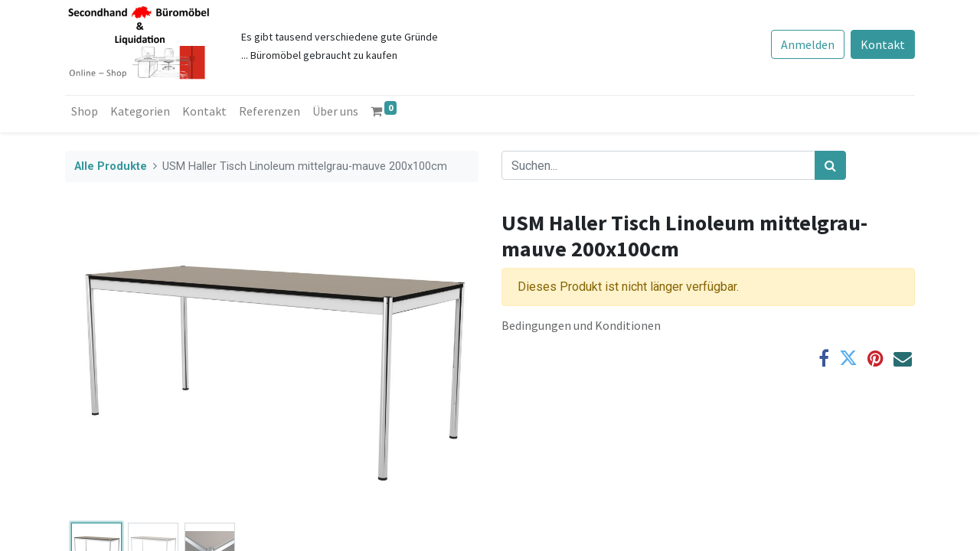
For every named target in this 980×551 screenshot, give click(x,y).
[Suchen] (830, 165)
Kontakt (883, 44)
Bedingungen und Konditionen (581, 325)
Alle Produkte (111, 166)
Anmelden (808, 44)
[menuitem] (85, 111)
